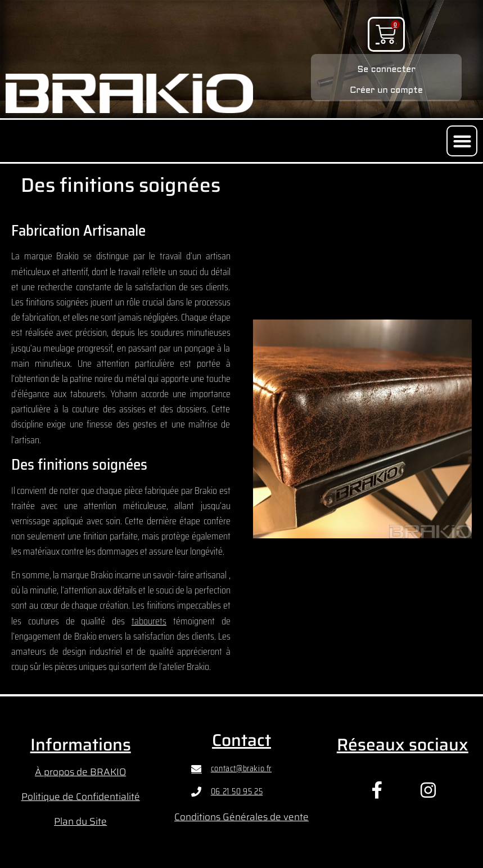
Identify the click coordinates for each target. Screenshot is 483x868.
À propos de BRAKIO (80, 772)
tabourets (149, 621)
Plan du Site (80, 821)
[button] (462, 141)
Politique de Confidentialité (81, 797)
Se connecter (386, 70)
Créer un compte (386, 91)
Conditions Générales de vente (241, 817)
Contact (241, 740)
